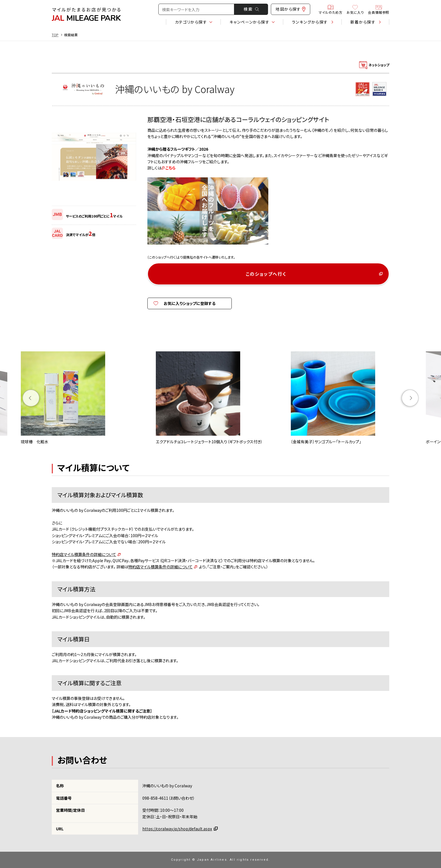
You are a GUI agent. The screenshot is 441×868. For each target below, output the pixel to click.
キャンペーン (249, 22)
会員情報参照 (379, 9)
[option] (85, 398)
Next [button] (410, 398)
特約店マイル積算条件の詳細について (84, 554)
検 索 (251, 9)
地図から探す (290, 9)
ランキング (310, 22)
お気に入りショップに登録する (190, 303)
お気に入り (355, 9)
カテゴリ (191, 22)
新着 (363, 22)
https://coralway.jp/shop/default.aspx (177, 829)
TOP (55, 35)
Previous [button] (31, 398)
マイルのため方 (330, 9)
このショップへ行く (266, 274)
